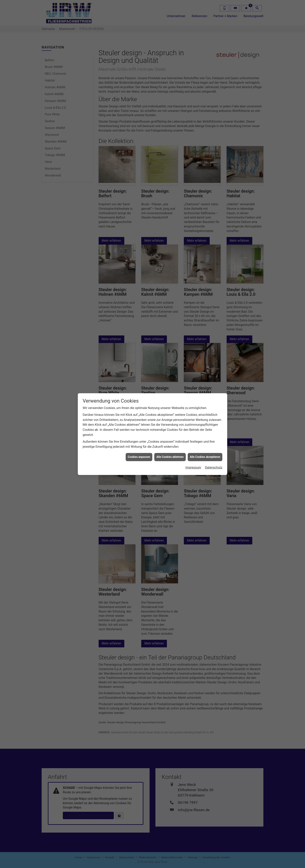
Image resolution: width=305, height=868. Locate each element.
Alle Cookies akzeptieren (205, 457)
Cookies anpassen (139, 457)
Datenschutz (214, 467)
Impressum (193, 467)
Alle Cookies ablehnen (170, 457)
